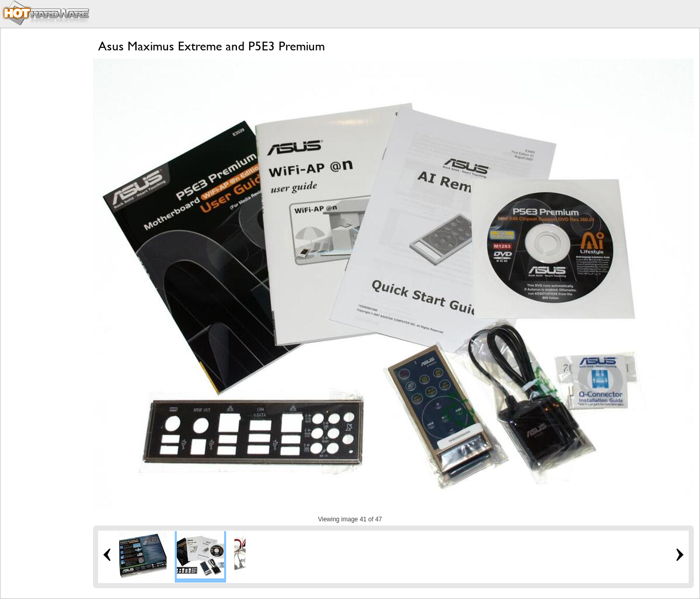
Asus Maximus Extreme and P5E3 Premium (211, 46)
